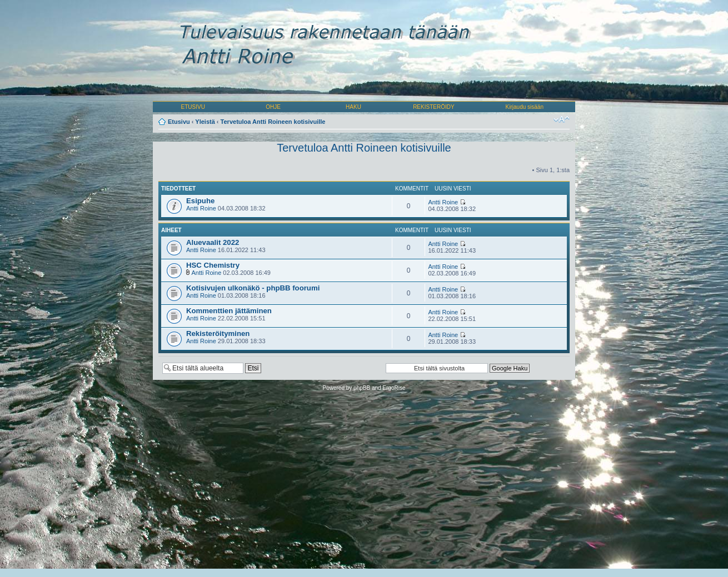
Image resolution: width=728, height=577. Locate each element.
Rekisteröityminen (218, 333)
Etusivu (179, 122)
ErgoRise (394, 388)
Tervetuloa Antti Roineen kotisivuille (273, 122)
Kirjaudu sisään (525, 107)
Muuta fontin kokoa (562, 119)
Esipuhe (200, 201)
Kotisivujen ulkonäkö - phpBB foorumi (253, 288)
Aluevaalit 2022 (213, 242)
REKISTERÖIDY (433, 107)
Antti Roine (201, 208)
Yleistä (205, 122)
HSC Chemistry (213, 265)
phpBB (362, 388)
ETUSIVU (193, 107)
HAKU (353, 107)
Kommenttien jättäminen (229, 311)
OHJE (273, 107)
